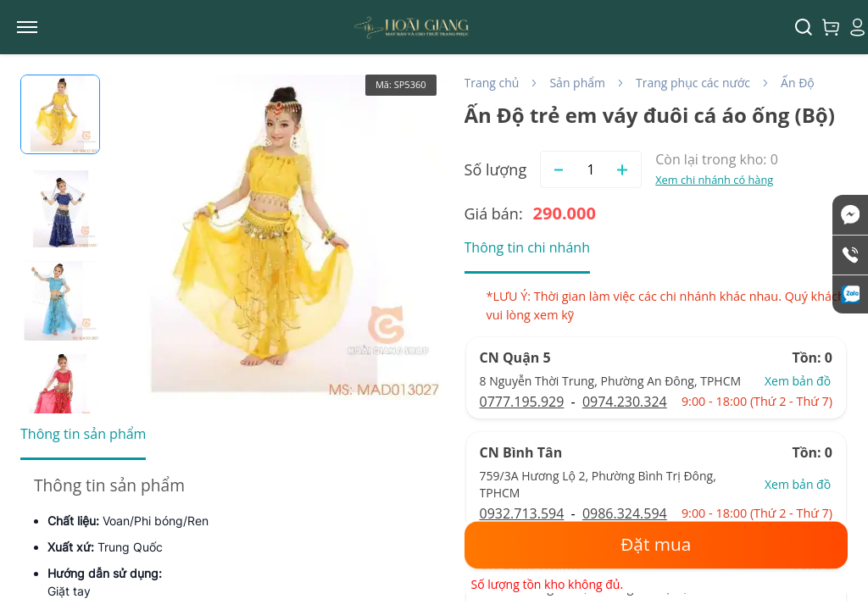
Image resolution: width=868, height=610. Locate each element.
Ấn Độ (798, 83)
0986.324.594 (625, 513)
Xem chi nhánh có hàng (714, 180)
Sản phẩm (577, 83)
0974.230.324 (625, 402)
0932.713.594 (522, 513)
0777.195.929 (522, 402)
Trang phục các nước (693, 83)
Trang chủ (492, 83)
